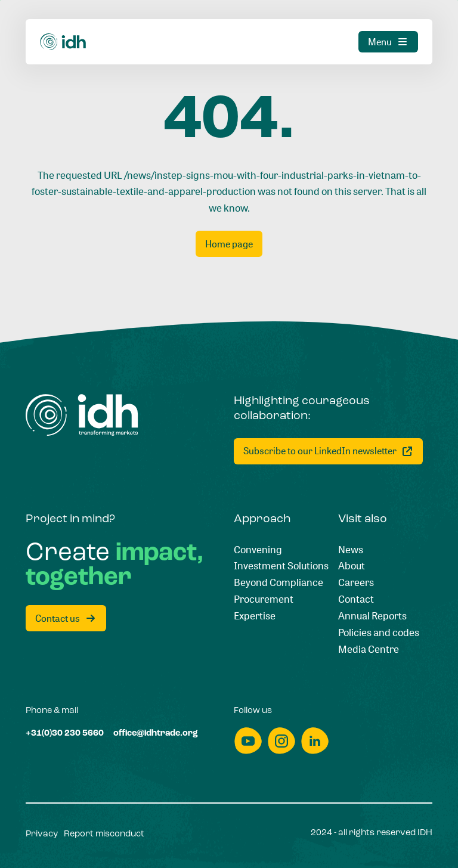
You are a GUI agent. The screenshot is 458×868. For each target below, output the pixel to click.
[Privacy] (42, 835)
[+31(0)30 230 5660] (65, 734)
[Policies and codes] (379, 633)
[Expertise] (255, 616)
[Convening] (258, 550)
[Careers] (356, 582)
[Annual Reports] (372, 616)
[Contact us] (66, 618)
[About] (352, 566)
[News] (351, 550)
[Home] (63, 42)
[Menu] (388, 42)
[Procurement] (264, 599)
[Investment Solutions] (281, 566)
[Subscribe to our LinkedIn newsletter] (328, 451)
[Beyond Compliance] (278, 582)
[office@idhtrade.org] (156, 734)
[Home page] (229, 244)
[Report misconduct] (104, 835)
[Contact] (356, 599)
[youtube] (248, 741)
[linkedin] (315, 741)
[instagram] (281, 741)
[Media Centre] (369, 649)
